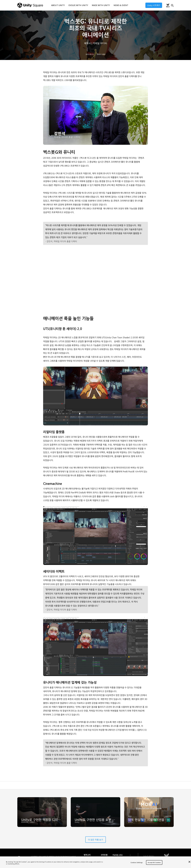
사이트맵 (104, 855)
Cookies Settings (137, 862)
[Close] (189, 862)
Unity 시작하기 (154, 5)
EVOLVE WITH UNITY (78, 5)
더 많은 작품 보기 (96, 840)
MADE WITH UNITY (101, 5)
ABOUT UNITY (58, 5)
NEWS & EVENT (121, 5)
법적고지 (87, 855)
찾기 (172, 5)
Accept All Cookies (154, 862)
